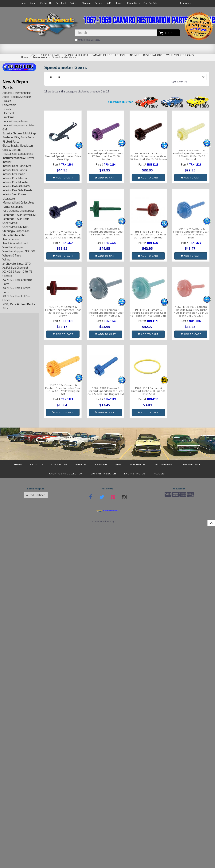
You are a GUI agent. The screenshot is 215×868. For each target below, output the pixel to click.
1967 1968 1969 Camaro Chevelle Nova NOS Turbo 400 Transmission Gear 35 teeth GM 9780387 (191, 311)
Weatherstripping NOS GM (19, 251)
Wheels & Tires (12, 255)
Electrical (8, 113)
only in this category (88, 40)
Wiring (6, 259)
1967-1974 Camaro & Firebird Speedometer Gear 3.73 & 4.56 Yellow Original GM (63, 389)
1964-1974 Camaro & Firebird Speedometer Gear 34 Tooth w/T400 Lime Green (106, 233)
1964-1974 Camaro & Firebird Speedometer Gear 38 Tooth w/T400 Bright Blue (191, 233)
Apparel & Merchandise (17, 93)
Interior (7, 162)
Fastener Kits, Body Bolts (18, 137)
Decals (7, 109)
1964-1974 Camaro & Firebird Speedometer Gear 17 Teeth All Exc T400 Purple (106, 155)
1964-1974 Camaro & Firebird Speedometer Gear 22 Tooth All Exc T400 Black (63, 235)
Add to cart (63, 178)
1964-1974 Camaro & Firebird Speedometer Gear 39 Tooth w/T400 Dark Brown (63, 311)
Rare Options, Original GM (18, 211)
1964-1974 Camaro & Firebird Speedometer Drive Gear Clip (63, 156)
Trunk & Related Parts (16, 243)
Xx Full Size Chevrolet (15, 268)
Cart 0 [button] (168, 33)
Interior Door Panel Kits (17, 166)
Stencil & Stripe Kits (14, 235)
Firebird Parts (11, 142)
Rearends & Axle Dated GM (19, 215)
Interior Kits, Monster (16, 182)
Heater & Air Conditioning (18, 154)
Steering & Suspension (16, 231)
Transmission (11, 239)
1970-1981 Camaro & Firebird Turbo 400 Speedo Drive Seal (149, 391)
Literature (9, 198)
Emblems (8, 117)
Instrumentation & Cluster (18, 158)
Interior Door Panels (15, 170)
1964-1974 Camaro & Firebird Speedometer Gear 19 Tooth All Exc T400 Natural (191, 155)
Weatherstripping (13, 247)
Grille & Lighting (12, 150)
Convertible (9, 105)
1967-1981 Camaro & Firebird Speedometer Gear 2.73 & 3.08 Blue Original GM (106, 391)
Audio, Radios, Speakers (17, 97)
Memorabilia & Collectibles (18, 202)
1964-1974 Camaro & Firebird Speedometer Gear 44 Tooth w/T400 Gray (106, 313)
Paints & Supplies (13, 207)
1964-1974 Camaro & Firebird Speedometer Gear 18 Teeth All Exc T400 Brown (148, 156)
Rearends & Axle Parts (16, 219)
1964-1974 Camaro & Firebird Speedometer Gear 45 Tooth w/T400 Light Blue (148, 313)
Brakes (7, 101)
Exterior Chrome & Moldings (19, 133)
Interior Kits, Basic (14, 174)
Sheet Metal (10, 223)
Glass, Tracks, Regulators (18, 146)
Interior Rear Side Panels (17, 190)
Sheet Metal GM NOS (16, 227)
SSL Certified (36, 495)
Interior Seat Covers (14, 194)
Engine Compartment (16, 121)
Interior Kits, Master (15, 178)
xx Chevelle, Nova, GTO (17, 264)
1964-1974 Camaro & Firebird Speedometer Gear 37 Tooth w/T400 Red (148, 235)
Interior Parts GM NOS (16, 186)
